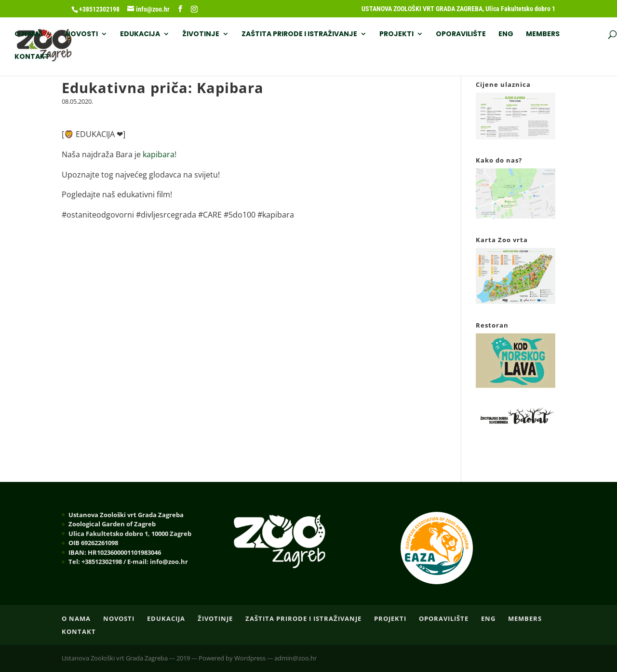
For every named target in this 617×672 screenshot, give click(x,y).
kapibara (159, 154)
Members (543, 34)
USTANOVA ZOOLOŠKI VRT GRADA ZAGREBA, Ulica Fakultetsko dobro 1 (458, 9)
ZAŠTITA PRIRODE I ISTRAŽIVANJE (299, 34)
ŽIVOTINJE (201, 34)
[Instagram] (194, 9)
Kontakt (32, 57)
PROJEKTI (396, 34)
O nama (29, 34)
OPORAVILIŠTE (461, 34)
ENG (506, 34)
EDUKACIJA (140, 34)
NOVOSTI (81, 34)
